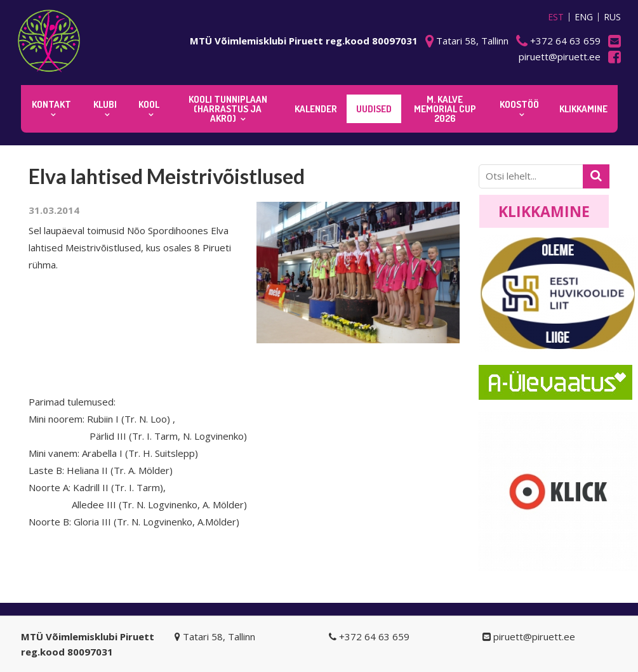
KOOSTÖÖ (519, 104)
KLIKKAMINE (583, 109)
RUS (612, 17)
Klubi (105, 104)
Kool (149, 104)
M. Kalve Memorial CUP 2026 (445, 109)
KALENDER (316, 109)
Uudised (374, 109)
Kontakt (51, 104)
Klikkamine (544, 211)
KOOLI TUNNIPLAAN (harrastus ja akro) (228, 109)
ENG (584, 17)
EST (556, 17)
